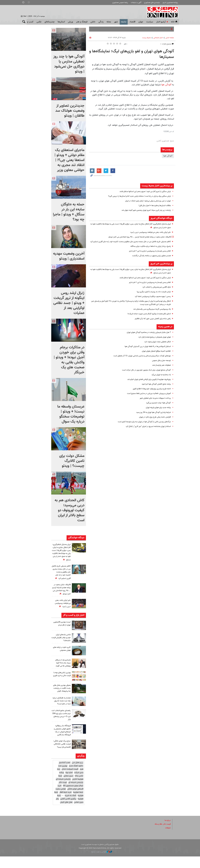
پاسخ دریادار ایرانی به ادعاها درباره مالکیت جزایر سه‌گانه (149, 250)
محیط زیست (146, 38)
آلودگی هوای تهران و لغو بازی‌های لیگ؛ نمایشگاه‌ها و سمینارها (132, 54)
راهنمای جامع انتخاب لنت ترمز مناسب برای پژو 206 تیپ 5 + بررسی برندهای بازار (61, 727)
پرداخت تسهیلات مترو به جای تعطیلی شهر (154, 401)
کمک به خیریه (70, 807)
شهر (116, 22)
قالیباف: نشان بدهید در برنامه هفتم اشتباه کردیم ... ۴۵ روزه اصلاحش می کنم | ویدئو (136, 237)
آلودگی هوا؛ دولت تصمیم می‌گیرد (157, 406)
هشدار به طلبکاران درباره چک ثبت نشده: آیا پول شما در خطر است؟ (62, 711)
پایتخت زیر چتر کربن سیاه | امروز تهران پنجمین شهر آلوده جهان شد (144, 210)
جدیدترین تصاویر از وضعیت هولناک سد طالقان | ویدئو (70, 111)
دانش (93, 22)
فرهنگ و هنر (82, 22)
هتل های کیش (66, 814)
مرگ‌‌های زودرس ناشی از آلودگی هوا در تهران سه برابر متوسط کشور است (141, 425)
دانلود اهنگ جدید (76, 777)
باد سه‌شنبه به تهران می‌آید (160, 378)
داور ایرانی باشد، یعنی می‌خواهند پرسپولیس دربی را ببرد (148, 232)
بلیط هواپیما (78, 804)
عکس (39, 22)
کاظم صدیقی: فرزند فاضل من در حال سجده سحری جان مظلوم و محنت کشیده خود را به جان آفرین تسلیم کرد (61, 577)
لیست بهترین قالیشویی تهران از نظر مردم (61, 632)
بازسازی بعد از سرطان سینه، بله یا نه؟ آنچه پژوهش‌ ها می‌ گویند (62, 672)
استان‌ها (61, 22)
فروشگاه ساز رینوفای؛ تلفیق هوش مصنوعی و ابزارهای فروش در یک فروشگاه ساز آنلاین (61, 742)
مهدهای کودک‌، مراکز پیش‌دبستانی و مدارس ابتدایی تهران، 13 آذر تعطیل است (139, 359)
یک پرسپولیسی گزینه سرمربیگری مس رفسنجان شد (150, 312)
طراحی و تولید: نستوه (102, 863)
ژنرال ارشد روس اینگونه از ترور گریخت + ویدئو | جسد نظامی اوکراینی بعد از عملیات (69, 303)
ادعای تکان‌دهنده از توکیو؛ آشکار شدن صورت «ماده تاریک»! (147, 317)
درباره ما (167, 832)
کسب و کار (29, 22)
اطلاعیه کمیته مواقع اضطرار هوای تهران (155, 354)
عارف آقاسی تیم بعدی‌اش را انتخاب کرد (155, 290)
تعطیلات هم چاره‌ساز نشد (160, 369)
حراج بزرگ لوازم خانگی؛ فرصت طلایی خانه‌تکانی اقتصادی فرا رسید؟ (61, 756)
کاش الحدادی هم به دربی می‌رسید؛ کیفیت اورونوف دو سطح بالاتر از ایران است (70, 510)
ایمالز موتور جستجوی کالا (73, 797)
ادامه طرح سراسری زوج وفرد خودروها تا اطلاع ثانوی (150, 392)
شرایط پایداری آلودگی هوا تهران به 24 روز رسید (152, 416)
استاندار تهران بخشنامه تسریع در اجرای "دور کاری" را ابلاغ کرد (146, 430)
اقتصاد (132, 22)
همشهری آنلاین (162, 12)
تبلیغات (168, 839)
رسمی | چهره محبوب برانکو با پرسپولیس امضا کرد (151, 300)
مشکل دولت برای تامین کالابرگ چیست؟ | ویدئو (72, 461)
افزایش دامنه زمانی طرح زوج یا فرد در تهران (153, 420)
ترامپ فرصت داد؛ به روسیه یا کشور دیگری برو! (152, 295)
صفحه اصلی (170, 38)
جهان (141, 22)
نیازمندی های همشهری (152, 3)
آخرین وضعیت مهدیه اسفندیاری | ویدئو (69, 256)
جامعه (124, 22)
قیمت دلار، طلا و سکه (162, 836)
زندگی (101, 22)
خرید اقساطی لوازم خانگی (70, 799)
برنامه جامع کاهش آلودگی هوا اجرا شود (155, 387)
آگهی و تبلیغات (136, 3)
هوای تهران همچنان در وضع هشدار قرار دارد (153, 340)
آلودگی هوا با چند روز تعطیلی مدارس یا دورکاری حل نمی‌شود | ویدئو (69, 64)
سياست (150, 22)
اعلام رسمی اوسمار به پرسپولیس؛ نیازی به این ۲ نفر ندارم (147, 254)
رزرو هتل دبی (77, 774)
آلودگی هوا (166, 85)
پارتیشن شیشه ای (63, 791)
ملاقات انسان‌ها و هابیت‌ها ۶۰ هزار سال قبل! (153, 206)
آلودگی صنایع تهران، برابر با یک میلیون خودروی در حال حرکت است (144, 373)
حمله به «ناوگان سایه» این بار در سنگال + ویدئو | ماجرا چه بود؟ (69, 212)
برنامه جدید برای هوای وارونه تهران (157, 411)
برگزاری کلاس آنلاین (68, 810)
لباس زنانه (79, 787)
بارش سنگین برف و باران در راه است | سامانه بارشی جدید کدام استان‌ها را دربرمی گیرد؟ (136, 196)
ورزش (70, 22)
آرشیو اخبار (161, 22)
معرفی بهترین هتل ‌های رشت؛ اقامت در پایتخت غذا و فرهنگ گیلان (61, 697)
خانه (174, 22)
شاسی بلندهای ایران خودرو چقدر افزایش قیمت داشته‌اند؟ (63, 647)
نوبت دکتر (63, 794)
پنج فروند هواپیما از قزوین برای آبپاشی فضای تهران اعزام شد (146, 383)
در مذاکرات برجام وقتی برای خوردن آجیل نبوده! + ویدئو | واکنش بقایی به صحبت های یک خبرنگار (69, 360)
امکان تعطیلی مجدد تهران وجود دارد (156, 345)
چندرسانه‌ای (50, 22)
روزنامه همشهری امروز (170, 3)
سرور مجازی (68, 787)
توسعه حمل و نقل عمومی (160, 364)
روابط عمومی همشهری (120, 3)
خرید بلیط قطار (65, 804)
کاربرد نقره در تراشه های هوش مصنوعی (61, 658)
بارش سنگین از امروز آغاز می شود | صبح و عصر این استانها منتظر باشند (142, 192)
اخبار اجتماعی (158, 38)
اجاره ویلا (69, 784)
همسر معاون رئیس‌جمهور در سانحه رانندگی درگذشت (150, 259)
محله (109, 22)
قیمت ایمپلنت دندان (70, 781)
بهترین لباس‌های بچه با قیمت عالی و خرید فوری (61, 684)
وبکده (61, 784)
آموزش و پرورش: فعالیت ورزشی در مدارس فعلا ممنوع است (146, 397)
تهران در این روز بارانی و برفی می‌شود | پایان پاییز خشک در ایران (145, 201)
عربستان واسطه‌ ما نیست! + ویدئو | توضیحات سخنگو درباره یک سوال (71, 414)
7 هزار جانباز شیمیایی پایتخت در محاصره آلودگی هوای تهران (147, 336)
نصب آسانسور (64, 774)
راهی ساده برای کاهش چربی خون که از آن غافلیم (151, 322)
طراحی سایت (61, 801)
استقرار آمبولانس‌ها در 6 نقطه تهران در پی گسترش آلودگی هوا (146, 350)
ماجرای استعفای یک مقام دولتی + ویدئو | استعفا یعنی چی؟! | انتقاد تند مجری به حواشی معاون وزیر (69, 160)
